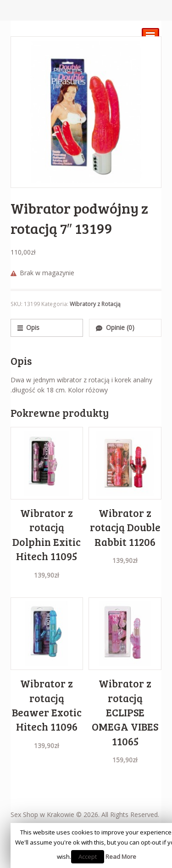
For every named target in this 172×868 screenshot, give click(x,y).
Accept (88, 857)
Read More (121, 857)
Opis (33, 327)
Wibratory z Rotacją (95, 304)
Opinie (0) (120, 327)
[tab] (47, 328)
